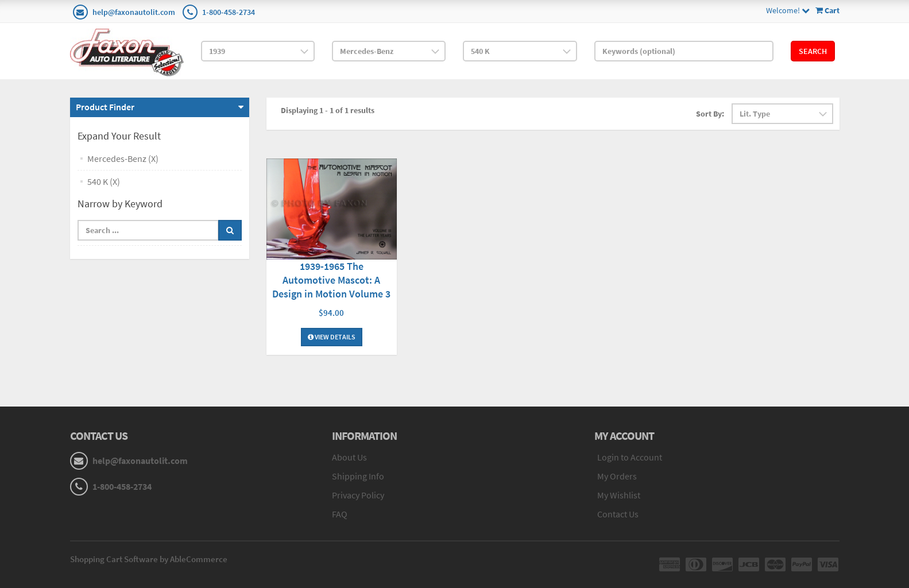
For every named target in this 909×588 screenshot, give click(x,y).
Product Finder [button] (105, 107)
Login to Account (630, 457)
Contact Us (618, 514)
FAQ (340, 514)
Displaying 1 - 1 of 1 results (328, 110)
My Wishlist (619, 495)
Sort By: (710, 114)
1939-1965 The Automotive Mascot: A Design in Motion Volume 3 (331, 280)
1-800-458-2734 (229, 12)
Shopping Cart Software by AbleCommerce (149, 559)
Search (813, 51)
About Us (349, 457)
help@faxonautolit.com (134, 12)
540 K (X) (104, 181)
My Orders (617, 476)
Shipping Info (358, 476)
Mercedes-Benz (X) (123, 158)
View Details (332, 337)
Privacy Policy (358, 495)
